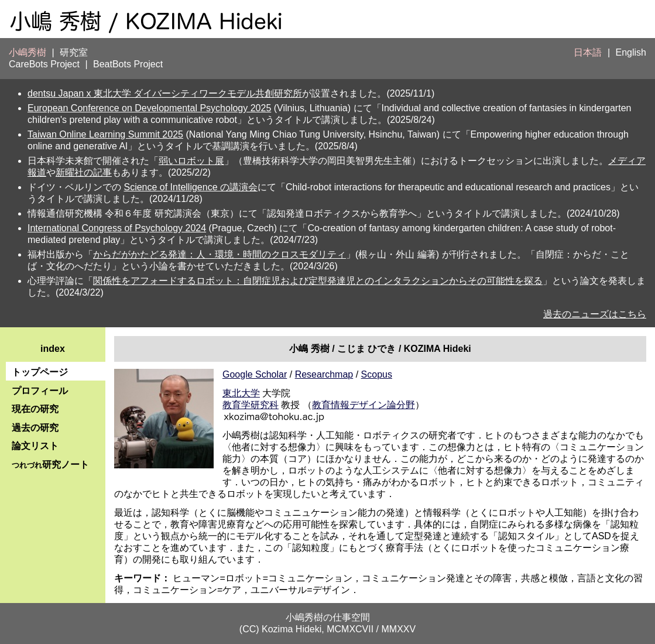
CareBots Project (44, 64)
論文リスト (35, 446)
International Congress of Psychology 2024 (117, 228)
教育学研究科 (251, 405)
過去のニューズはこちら (595, 314)
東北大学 (241, 393)
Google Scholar (255, 374)
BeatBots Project (128, 64)
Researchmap (324, 374)
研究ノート (50, 465)
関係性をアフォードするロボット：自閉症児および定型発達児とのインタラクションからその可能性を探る (318, 281)
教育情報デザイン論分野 (363, 405)
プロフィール (40, 391)
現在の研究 (35, 409)
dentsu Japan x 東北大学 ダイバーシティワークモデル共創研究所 (165, 93)
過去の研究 (35, 428)
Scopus (377, 374)
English (631, 52)
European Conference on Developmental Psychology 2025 (149, 108)
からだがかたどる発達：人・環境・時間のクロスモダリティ (220, 254)
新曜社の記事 (84, 172)
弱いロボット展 (191, 161)
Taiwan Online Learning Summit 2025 (105, 134)
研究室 (74, 52)
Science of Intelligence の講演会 (191, 187)
